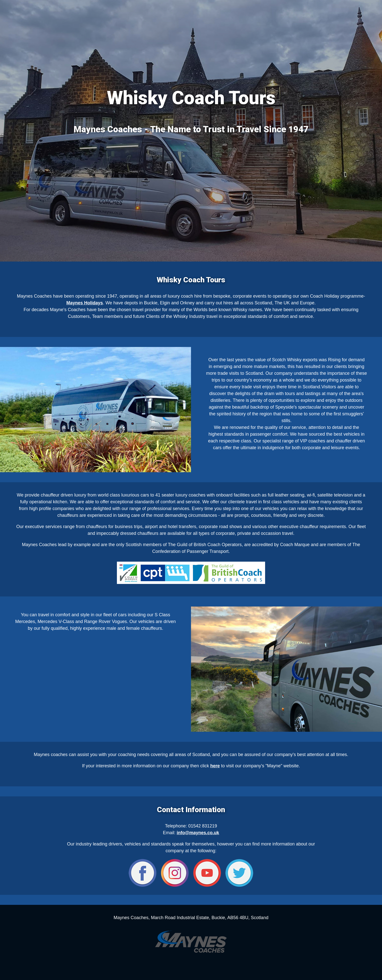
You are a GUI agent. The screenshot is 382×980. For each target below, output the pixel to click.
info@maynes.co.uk (198, 833)
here (215, 766)
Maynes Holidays (85, 303)
